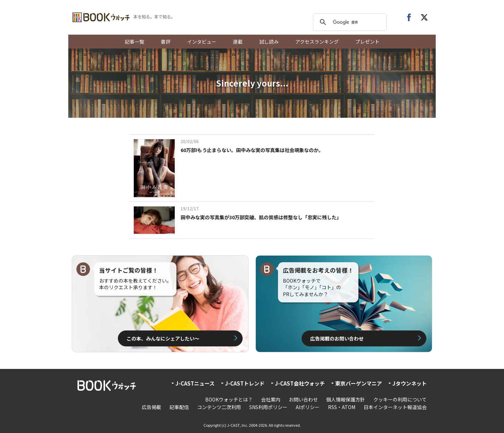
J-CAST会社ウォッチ (300, 383)
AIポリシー (308, 407)
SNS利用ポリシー (268, 407)
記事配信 (179, 407)
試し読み (269, 42)
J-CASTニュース (195, 383)
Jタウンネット (410, 383)
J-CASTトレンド (245, 383)
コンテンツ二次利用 (219, 407)
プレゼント (367, 42)
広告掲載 (151, 407)
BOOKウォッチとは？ (229, 399)
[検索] (349, 22)
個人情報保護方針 (346, 399)
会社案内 (271, 399)
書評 (166, 42)
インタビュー (202, 42)
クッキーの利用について (400, 399)
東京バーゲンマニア (359, 383)
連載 (238, 42)
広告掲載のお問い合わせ (337, 338)
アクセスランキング (317, 42)
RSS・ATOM (342, 407)
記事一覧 (134, 42)
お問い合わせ (303, 399)
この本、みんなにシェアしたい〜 (163, 338)
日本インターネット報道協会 (395, 407)
